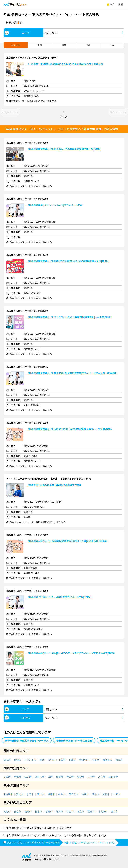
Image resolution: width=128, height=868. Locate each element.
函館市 (91, 812)
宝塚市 (81, 777)
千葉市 (62, 760)
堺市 (50, 777)
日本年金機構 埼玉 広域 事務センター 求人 (27, 741)
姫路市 (60, 777)
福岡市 (28, 812)
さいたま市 (30, 760)
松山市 (38, 812)
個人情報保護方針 (100, 855)
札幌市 (7, 812)
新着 (40, 45)
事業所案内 (48, 855)
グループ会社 (85, 855)
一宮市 (117, 794)
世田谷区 (84, 760)
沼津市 (51, 794)
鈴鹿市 (85, 794)
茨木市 (70, 777)
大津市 (91, 777)
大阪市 (7, 777)
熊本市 (114, 812)
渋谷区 (51, 760)
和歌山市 (40, 777)
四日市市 (73, 794)
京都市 (17, 777)
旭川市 (60, 812)
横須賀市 (107, 760)
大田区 (96, 760)
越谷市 (119, 760)
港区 (42, 760)
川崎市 (72, 760)
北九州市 (103, 812)
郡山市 (70, 812)
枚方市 (102, 777)
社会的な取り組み (62, 855)
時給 (64, 45)
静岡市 (30, 794)
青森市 (81, 812)
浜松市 (20, 794)
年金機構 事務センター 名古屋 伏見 (74, 741)
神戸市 (28, 777)
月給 (112, 45)
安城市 (106, 794)
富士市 (41, 794)
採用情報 (74, 855)
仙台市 (17, 812)
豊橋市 (96, 794)
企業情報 (38, 855)
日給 (88, 45)
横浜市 (7, 760)
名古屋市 (8, 794)
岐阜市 (62, 794)
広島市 (49, 812)
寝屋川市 (113, 777)
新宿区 (17, 760)
